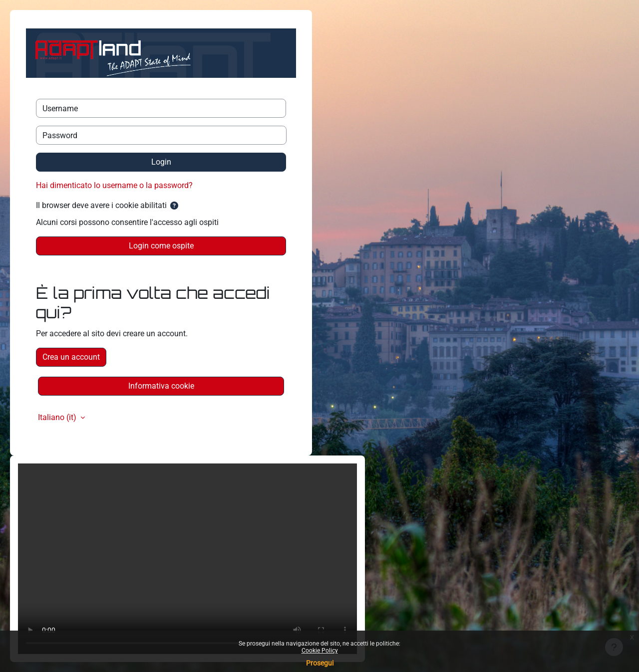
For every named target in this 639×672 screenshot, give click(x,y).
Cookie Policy (320, 651)
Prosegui (320, 663)
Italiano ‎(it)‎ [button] (58, 417)
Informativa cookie (161, 386)
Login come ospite (161, 246)
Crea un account (71, 357)
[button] (174, 206)
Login (161, 162)
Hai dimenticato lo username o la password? (114, 185)
